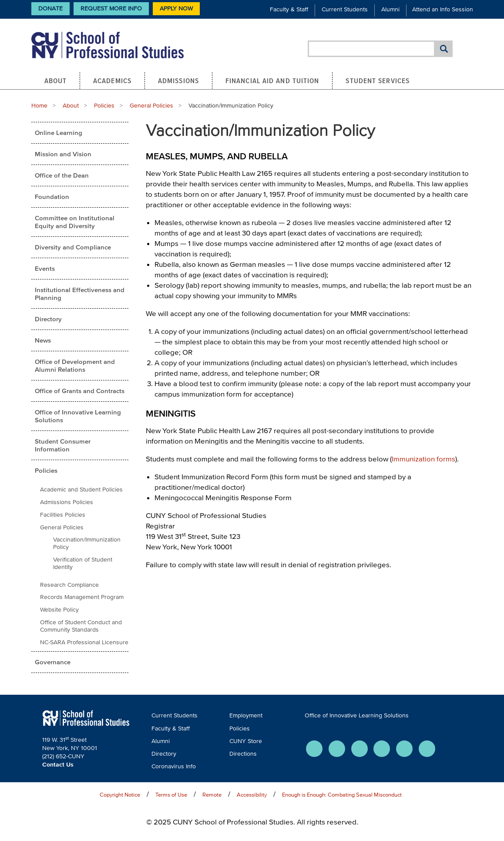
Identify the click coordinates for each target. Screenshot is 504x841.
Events (45, 268)
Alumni (390, 9)
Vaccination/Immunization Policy (87, 543)
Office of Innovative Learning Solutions (78, 416)
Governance (53, 662)
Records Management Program (82, 597)
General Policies (151, 106)
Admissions (178, 81)
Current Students (345, 9)
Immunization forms (423, 459)
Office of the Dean (62, 175)
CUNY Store (246, 741)
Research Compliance (69, 585)
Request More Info (111, 8)
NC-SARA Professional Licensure (84, 642)
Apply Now (176, 8)
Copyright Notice (120, 795)
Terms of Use (171, 795)
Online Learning (59, 133)
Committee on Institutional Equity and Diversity (75, 222)
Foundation (52, 197)
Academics (112, 81)
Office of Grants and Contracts (80, 391)
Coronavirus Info (174, 766)
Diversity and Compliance (73, 247)
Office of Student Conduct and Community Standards (81, 626)
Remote (212, 795)
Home (39, 106)
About (56, 81)
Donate (50, 8)
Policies (104, 106)
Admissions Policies (67, 502)
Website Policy (59, 610)
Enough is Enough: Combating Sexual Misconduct (342, 795)
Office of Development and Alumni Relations (75, 365)
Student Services (378, 81)
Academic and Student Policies (81, 489)
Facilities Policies (63, 515)
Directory (48, 319)
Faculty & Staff (289, 9)
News (43, 340)
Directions (243, 754)
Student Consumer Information (63, 445)
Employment (246, 715)
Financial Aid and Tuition (272, 81)
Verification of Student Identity (83, 563)
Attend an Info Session (443, 9)
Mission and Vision (63, 154)
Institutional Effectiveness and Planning (80, 294)
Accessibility (252, 795)
